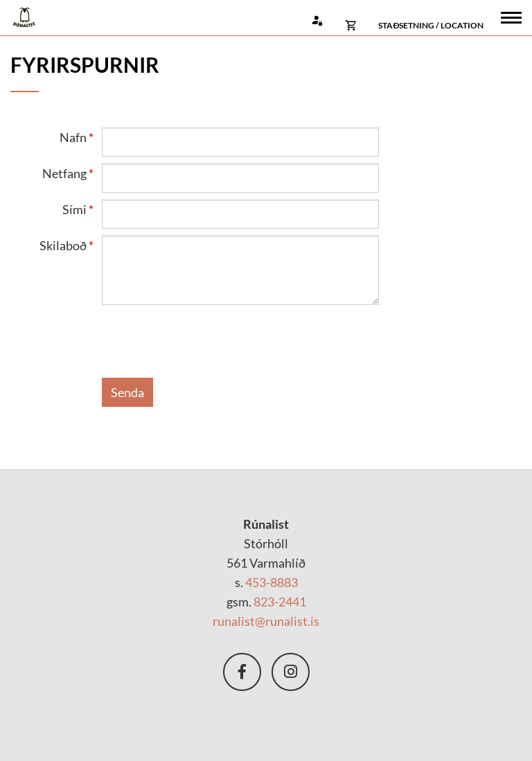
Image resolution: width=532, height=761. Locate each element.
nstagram (291, 672)
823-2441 (280, 602)
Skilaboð (63, 245)
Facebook (242, 672)
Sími (74, 209)
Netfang (64, 173)
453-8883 (272, 582)
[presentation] (207, 344)
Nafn (73, 137)
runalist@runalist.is (266, 621)
